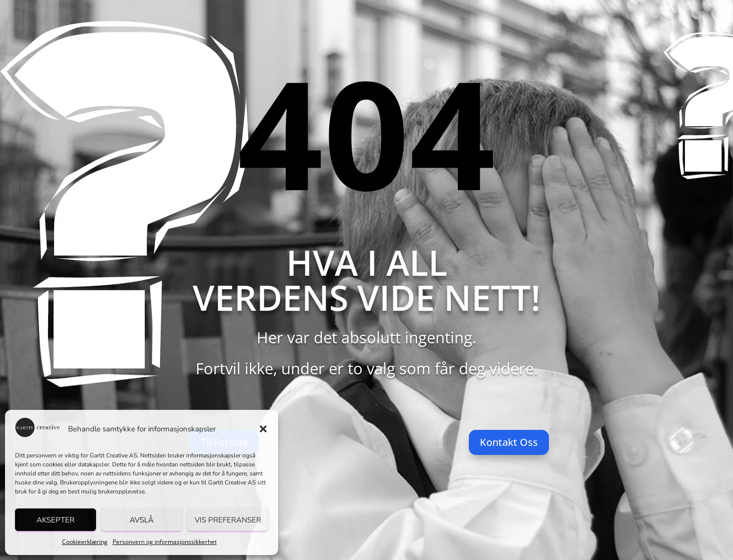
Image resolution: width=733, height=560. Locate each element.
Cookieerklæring (85, 542)
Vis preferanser (228, 520)
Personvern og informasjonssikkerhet (165, 542)
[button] (263, 429)
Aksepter (56, 520)
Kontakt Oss (509, 442)
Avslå (142, 520)
